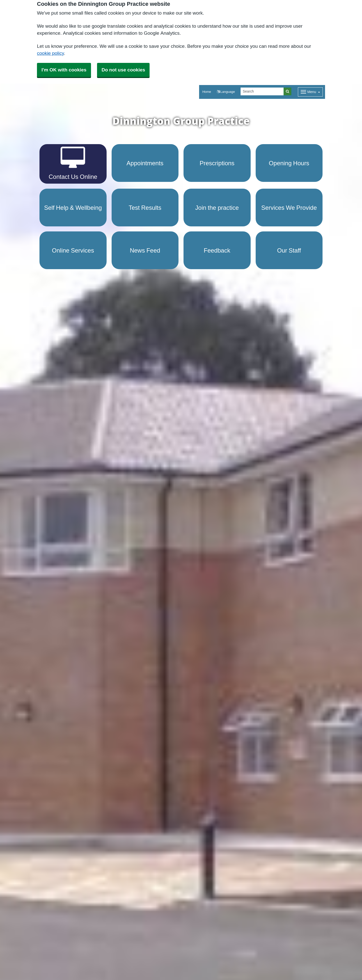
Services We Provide (289, 208)
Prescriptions (217, 163)
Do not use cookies (123, 70)
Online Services (73, 250)
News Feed (145, 250)
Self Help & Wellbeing (73, 208)
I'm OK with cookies (64, 70)
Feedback (217, 250)
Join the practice (217, 208)
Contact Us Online (73, 163)
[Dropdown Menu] (310, 92)
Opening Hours (289, 163)
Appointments (145, 163)
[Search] (262, 91)
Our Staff (289, 250)
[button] (226, 92)
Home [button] (207, 92)
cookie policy (50, 53)
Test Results (145, 208)
